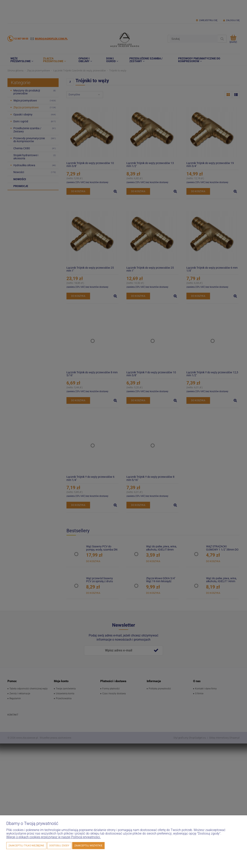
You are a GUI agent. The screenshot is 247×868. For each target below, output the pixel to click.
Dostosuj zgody (59, 846)
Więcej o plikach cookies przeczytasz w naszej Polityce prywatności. (53, 837)
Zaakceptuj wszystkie (88, 846)
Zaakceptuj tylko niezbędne (26, 846)
